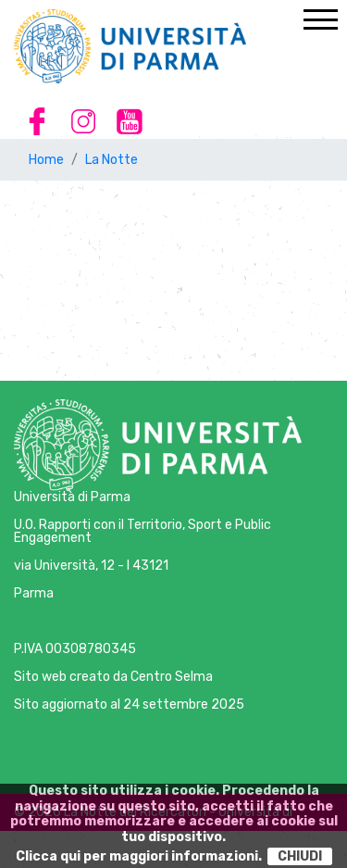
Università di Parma (72, 497)
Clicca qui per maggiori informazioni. (139, 856)
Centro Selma (172, 677)
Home (46, 160)
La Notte (112, 160)
